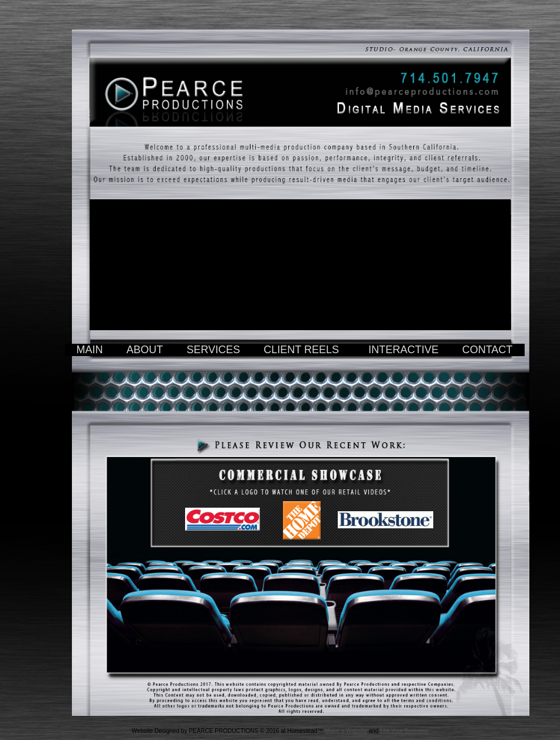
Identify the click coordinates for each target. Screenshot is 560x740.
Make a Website (346, 731)
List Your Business (404, 731)
